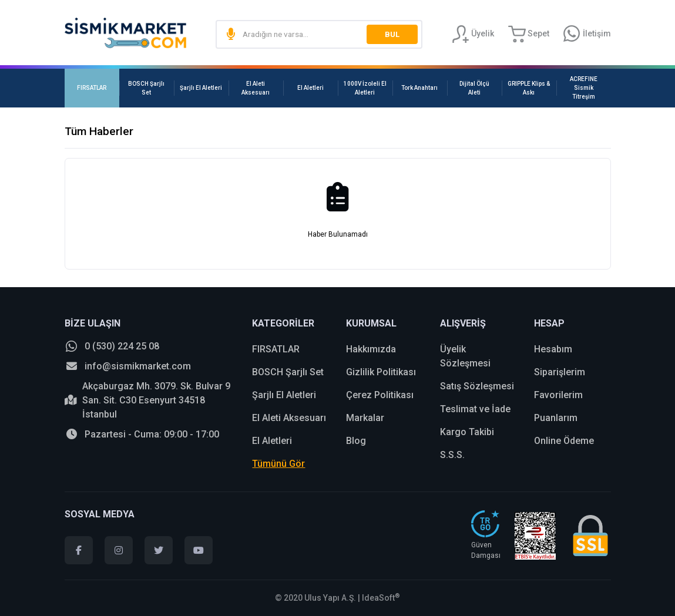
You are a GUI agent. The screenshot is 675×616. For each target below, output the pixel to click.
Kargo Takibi (467, 432)
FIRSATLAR (276, 349)
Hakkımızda (371, 349)
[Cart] (529, 34)
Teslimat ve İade (475, 409)
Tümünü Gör (278, 464)
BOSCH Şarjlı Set (288, 372)
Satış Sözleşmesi (477, 386)
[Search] (319, 34)
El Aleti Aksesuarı (289, 418)
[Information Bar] (587, 34)
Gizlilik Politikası (381, 372)
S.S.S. (452, 455)
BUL (391, 34)
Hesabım (553, 349)
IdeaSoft (381, 598)
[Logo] (126, 33)
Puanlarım (556, 418)
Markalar (365, 418)
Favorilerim (558, 395)
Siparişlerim (560, 372)
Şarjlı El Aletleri (284, 395)
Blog (356, 441)
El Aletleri (272, 441)
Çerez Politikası (380, 395)
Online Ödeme (564, 441)
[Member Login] (473, 34)
